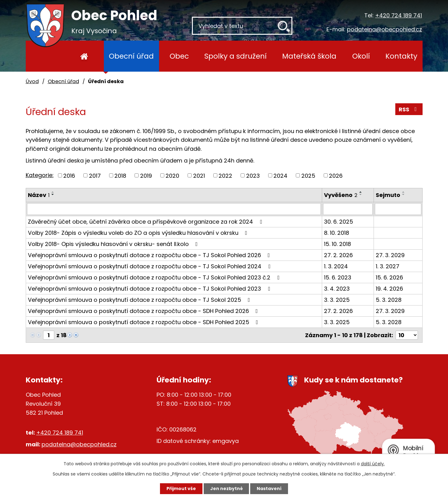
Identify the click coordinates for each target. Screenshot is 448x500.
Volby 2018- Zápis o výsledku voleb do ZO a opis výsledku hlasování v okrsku (139, 233)
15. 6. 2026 (389, 277)
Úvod (84, 56)
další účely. (373, 464)
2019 (146, 175)
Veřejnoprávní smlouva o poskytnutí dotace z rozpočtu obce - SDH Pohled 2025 (144, 322)
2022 (225, 175)
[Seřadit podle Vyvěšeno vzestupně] (361, 192)
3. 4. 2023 (337, 289)
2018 (120, 175)
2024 (280, 175)
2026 (336, 175)
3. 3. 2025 (337, 300)
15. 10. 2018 (337, 244)
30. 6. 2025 (339, 222)
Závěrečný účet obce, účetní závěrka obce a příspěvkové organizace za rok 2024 (146, 222)
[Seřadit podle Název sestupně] (53, 194)
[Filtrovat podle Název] (174, 209)
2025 (308, 175)
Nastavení (269, 489)
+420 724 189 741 (399, 15)
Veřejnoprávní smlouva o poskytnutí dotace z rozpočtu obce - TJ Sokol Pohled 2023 (150, 289)
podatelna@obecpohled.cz (384, 29)
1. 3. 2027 (388, 266)
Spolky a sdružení (235, 56)
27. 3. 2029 (390, 255)
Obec (179, 56)
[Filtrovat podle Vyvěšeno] (348, 209)
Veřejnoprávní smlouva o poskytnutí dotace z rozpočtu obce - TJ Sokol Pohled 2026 (150, 255)
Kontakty (401, 56)
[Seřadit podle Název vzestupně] (53, 192)
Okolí (361, 56)
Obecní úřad (131, 56)
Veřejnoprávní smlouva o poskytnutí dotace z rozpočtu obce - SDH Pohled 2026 (144, 311)
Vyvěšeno (341, 195)
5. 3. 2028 (389, 300)
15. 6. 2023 (338, 277)
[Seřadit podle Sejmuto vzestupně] (404, 192)
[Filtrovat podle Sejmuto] (398, 209)
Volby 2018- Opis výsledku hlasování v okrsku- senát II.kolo (114, 244)
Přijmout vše (181, 489)
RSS (409, 109)
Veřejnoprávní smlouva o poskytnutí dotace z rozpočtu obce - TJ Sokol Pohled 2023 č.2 (155, 277)
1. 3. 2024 (336, 266)
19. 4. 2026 (389, 289)
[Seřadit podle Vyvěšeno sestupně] (361, 194)
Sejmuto (388, 195)
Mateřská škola (309, 56)
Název (39, 195)
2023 (253, 175)
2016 (69, 175)
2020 (172, 175)
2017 (95, 175)
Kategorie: (40, 175)
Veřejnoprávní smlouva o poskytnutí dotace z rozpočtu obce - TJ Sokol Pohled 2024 (150, 266)
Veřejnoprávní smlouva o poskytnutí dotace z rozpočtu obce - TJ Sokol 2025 (140, 300)
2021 (199, 175)
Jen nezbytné (226, 489)
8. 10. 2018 (337, 233)
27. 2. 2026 (338, 255)
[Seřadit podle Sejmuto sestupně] (404, 194)
